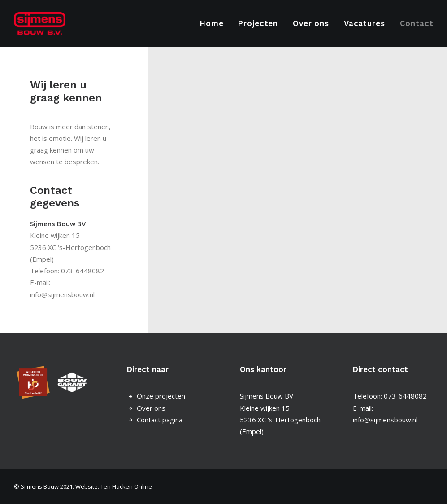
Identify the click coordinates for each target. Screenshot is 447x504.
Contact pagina (160, 420)
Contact (417, 23)
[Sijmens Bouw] (40, 23)
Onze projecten (161, 396)
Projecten (258, 23)
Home (212, 23)
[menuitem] (215, 23)
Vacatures (365, 23)
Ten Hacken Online (126, 486)
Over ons (311, 23)
